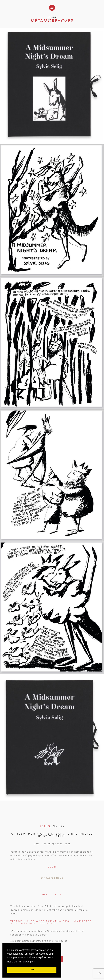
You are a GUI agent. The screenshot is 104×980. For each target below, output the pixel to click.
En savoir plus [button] (27, 962)
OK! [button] (32, 970)
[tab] (52, 892)
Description (52, 894)
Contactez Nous (52, 878)
